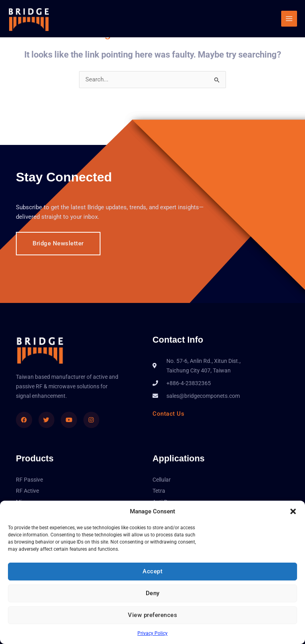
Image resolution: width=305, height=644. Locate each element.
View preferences (152, 615)
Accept (152, 571)
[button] (293, 511)
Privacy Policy (152, 633)
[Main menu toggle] (289, 19)
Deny (153, 593)
